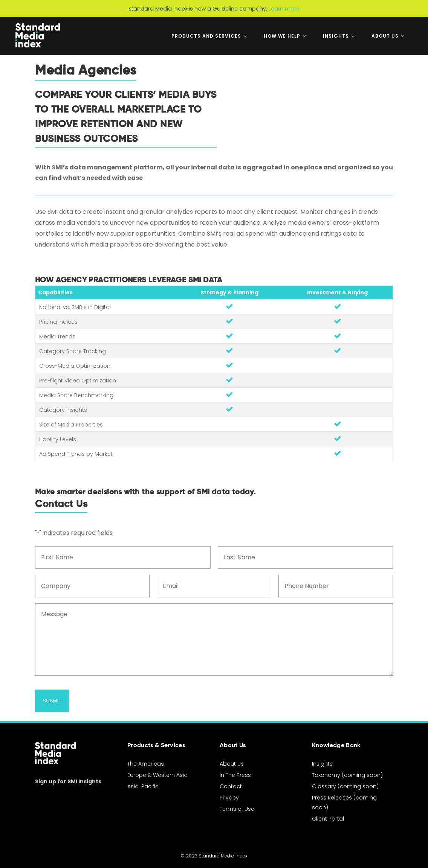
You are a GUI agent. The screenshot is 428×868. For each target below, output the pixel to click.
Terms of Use (237, 809)
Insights (322, 764)
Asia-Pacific (143, 786)
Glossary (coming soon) (345, 786)
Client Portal (328, 819)
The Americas (146, 764)
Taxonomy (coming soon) (347, 775)
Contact (231, 786)
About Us (232, 764)
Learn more (284, 9)
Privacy (229, 798)
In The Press (235, 775)
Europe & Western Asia (157, 775)
